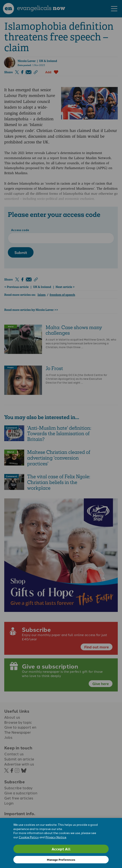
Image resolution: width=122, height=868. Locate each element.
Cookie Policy (29, 837)
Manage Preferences (61, 860)
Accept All (61, 849)
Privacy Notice (56, 837)
